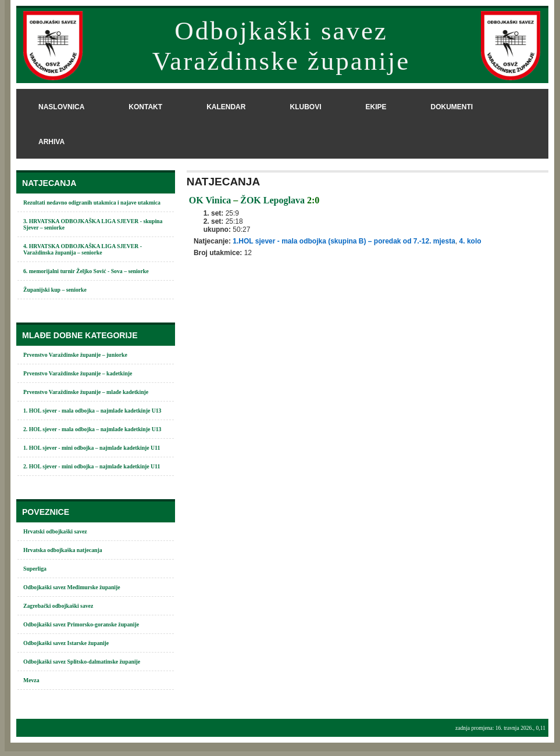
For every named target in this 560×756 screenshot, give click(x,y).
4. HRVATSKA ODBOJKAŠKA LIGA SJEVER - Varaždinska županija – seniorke (83, 249)
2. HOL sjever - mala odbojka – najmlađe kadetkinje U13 (92, 429)
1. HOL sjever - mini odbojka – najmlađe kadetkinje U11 (92, 448)
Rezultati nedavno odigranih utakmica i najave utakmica (92, 203)
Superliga (35, 569)
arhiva (51, 142)
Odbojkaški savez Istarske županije (66, 643)
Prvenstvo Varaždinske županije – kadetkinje (78, 373)
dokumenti (452, 107)
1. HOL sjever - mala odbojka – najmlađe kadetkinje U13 (92, 411)
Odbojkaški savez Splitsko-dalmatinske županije (82, 662)
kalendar (226, 107)
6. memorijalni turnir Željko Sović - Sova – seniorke (86, 271)
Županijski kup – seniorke (55, 290)
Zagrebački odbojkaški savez (58, 606)
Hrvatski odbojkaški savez (55, 531)
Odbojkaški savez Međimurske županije (72, 587)
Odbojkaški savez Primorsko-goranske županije (81, 624)
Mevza (31, 680)
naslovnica (61, 107)
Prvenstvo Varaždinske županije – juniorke (75, 355)
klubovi (305, 107)
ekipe (376, 107)
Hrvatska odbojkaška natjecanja (63, 550)
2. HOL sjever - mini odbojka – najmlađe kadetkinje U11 (92, 466)
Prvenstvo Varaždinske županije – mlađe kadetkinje (86, 392)
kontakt (145, 107)
